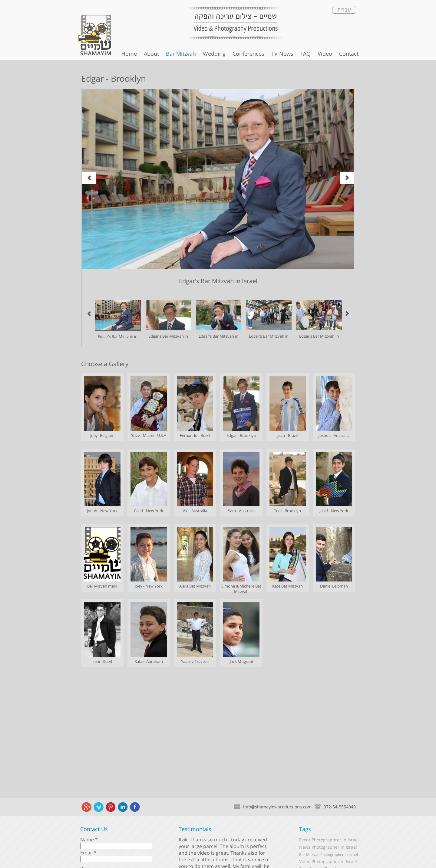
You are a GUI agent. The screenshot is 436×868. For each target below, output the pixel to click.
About (151, 54)
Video (325, 54)
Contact (349, 54)
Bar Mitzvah (181, 54)
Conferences (248, 54)
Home (129, 54)
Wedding (214, 54)
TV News (282, 54)
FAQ (306, 54)
